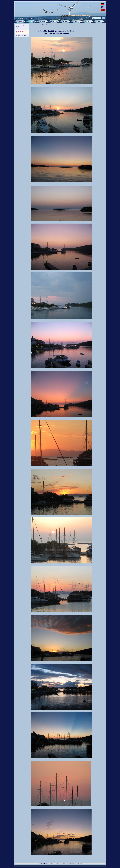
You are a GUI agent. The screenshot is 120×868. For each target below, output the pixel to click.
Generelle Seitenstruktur (78, 864)
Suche (103, 18)
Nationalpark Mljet (48, 27)
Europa (37, 27)
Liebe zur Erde (40, 864)
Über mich (68, 864)
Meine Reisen (32, 27)
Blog (72, 864)
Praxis (61, 864)
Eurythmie (52, 864)
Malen (64, 864)
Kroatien (42, 27)
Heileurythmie (57, 864)
